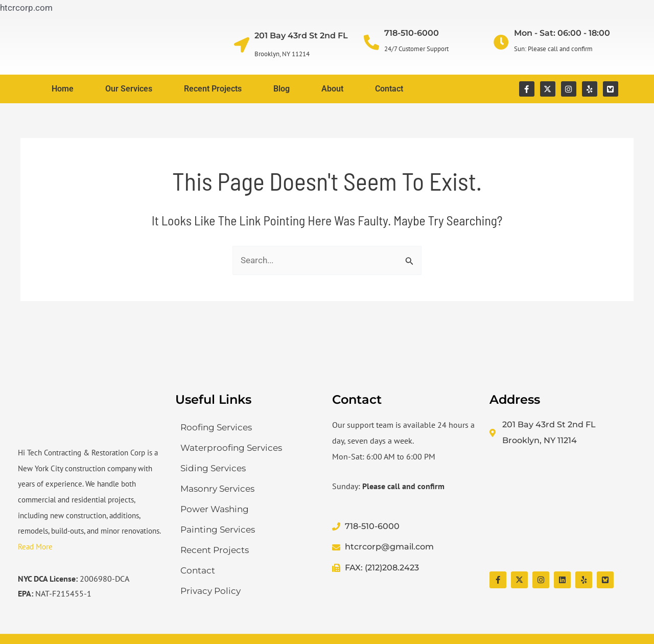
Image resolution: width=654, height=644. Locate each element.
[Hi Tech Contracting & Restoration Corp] (563, 510)
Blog (282, 89)
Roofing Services (216, 427)
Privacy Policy (211, 591)
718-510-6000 (412, 33)
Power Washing (215, 509)
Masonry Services (217, 489)
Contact (389, 89)
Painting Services (218, 530)
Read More (35, 547)
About (332, 89)
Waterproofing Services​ (231, 448)
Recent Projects (213, 89)
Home (63, 89)
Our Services (129, 89)
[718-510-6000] (371, 42)
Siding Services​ (213, 468)
